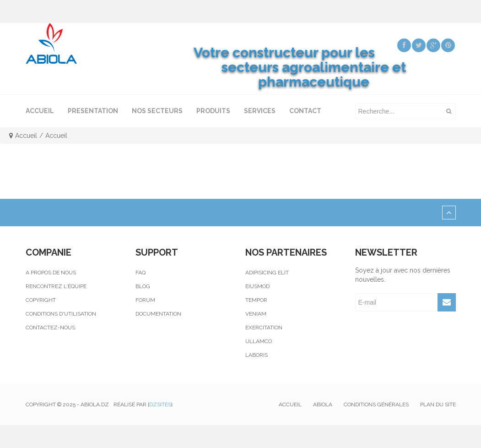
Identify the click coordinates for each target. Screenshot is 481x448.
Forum (145, 300)
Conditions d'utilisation (61, 314)
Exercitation (264, 328)
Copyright (41, 300)
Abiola (323, 404)
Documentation (158, 314)
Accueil (26, 136)
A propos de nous (51, 273)
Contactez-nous (50, 328)
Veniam (256, 314)
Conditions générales (376, 404)
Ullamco (259, 341)
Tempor (256, 300)
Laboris (257, 355)
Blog (143, 286)
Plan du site (438, 404)
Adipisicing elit (267, 273)
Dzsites (160, 404)
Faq (141, 273)
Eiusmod (257, 286)
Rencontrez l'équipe (56, 286)
